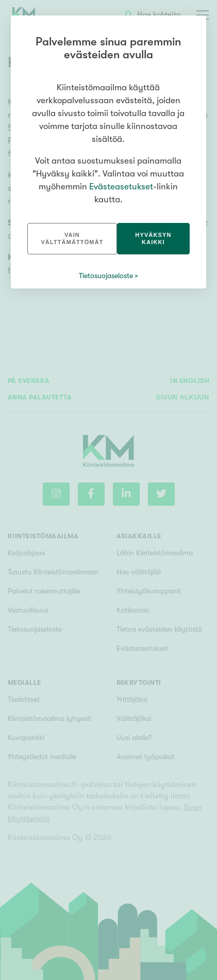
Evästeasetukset (121, 187)
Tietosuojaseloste (106, 276)
